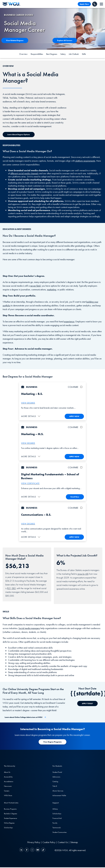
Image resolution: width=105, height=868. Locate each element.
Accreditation (9, 781)
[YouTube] (38, 850)
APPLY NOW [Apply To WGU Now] (74, 416)
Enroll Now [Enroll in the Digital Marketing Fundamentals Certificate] (75, 496)
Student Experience (10, 818)
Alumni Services (58, 790)
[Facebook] (27, 850)
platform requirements (85, 161)
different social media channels (24, 173)
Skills (84, 54)
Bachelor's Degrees (11, 813)
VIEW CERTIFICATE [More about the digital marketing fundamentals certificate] (30, 483)
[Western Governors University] (11, 4)
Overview (23, 54)
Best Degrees (52, 54)
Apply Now (84, 4)
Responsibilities (37, 54)
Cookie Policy (49, 842)
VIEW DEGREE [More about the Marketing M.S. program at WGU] (28, 443)
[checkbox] (82, 387)
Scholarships (8, 827)
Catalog (55, 781)
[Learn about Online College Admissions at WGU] (25, 717)
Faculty (55, 822)
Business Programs (10, 808)
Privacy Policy (34, 842)
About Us (7, 772)
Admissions (56, 776)
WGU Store (8, 795)
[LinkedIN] (22, 850)
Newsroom (8, 786)
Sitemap (74, 842)
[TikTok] (43, 850)
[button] (31, 416)
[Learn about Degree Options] (19, 135)
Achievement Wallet (59, 795)
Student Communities (60, 832)
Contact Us (63, 842)
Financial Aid (57, 818)
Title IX (55, 786)
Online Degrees (9, 822)
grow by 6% (83, 573)
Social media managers (29, 628)
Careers (7, 790)
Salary (63, 54)
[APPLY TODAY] (87, 703)
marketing (52, 289)
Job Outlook (74, 54)
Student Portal (57, 772)
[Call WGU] (95, 4)
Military (55, 808)
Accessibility (8, 776)
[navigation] (101, 4)
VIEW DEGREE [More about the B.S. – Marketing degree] (28, 403)
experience (69, 321)
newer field (35, 286)
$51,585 (11, 588)
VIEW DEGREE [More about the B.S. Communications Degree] (28, 523)
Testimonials (57, 827)
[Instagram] (32, 850)
